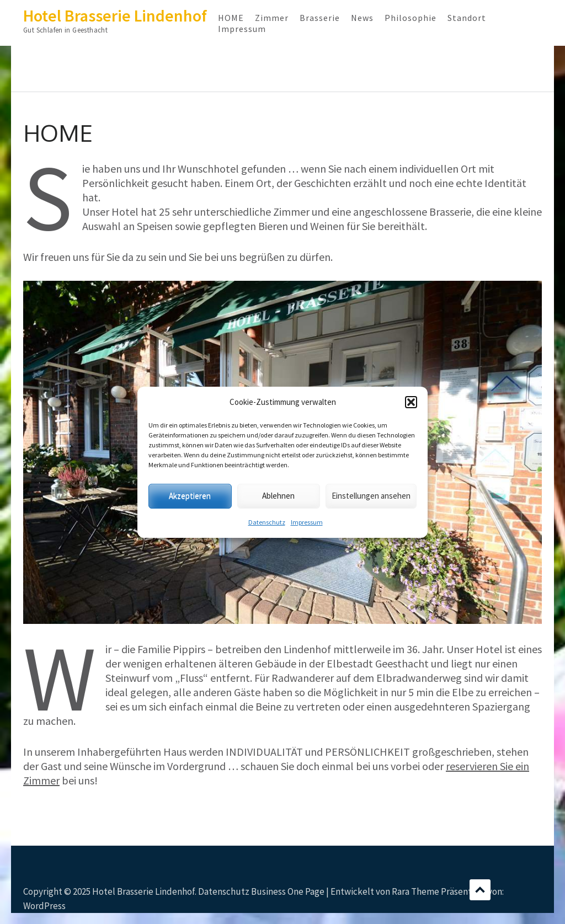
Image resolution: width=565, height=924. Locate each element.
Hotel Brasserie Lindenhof (115, 15)
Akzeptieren (190, 496)
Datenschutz (267, 522)
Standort (467, 18)
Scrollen (480, 890)
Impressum (307, 522)
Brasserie (320, 18)
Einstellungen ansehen (371, 496)
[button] (411, 402)
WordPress (44, 906)
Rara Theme (415, 891)
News (362, 18)
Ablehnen (278, 496)
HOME (231, 18)
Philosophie (411, 18)
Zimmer (272, 18)
